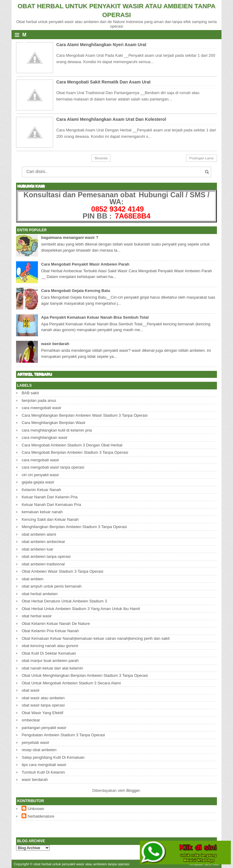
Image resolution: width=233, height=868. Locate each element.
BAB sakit (30, 393)
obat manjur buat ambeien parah (50, 661)
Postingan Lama (201, 158)
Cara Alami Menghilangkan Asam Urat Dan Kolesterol (111, 119)
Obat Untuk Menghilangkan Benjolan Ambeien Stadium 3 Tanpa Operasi (85, 675)
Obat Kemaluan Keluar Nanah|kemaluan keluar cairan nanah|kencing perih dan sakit (95, 638)
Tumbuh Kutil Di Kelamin (43, 772)
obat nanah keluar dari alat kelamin (52, 668)
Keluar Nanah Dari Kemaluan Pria (51, 505)
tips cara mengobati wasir (44, 765)
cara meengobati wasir (41, 408)
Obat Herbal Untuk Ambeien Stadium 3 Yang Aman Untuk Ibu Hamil (81, 609)
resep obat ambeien (39, 750)
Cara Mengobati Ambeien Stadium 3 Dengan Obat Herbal (72, 445)
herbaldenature (41, 816)
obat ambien (32, 579)
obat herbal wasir (37, 616)
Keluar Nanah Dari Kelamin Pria (49, 497)
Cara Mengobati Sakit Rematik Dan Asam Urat (103, 82)
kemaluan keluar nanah (42, 512)
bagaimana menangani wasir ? (70, 237)
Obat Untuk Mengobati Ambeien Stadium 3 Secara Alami (71, 683)
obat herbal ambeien (40, 594)
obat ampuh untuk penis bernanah (51, 586)
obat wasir (30, 690)
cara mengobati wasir (40, 460)
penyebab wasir (35, 743)
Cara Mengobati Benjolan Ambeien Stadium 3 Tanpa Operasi (75, 452)
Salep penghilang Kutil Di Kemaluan (53, 757)
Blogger (133, 790)
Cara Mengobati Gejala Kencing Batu (76, 291)
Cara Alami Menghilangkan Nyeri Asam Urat (101, 45)
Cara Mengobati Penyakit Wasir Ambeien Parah (85, 264)
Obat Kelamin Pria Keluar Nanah (50, 631)
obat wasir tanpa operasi (43, 705)
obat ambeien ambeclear (43, 542)
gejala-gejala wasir (38, 482)
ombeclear (31, 720)
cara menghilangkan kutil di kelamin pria (57, 430)
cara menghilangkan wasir (44, 437)
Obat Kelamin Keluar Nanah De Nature (56, 624)
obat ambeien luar (37, 549)
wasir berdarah (55, 344)
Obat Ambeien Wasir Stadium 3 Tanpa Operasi (62, 571)
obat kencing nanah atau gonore (50, 646)
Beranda (101, 158)
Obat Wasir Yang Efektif (42, 713)
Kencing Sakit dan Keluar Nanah (50, 519)
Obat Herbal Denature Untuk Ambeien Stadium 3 (64, 601)
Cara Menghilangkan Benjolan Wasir (54, 423)
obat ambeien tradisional (43, 564)
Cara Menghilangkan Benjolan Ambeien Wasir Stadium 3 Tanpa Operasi (84, 415)
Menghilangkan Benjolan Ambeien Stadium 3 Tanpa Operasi (74, 527)
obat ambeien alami (39, 534)
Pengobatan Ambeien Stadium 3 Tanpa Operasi (63, 735)
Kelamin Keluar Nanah (41, 490)
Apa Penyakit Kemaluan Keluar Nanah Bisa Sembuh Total (95, 317)
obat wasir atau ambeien (43, 698)
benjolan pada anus (39, 400)
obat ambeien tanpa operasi (46, 556)
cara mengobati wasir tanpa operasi (53, 467)
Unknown (36, 809)
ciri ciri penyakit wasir (40, 475)
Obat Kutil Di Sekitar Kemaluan (49, 653)
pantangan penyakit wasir (44, 728)
